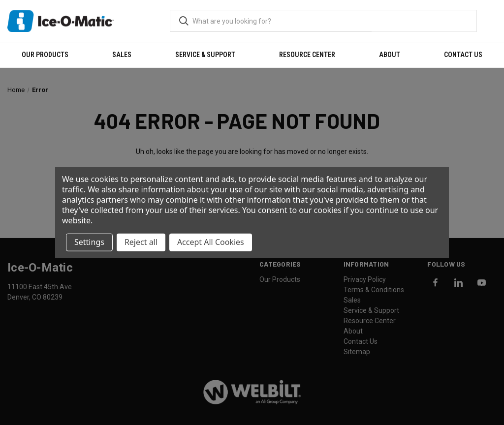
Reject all (141, 242)
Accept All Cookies (211, 242)
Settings (89, 242)
